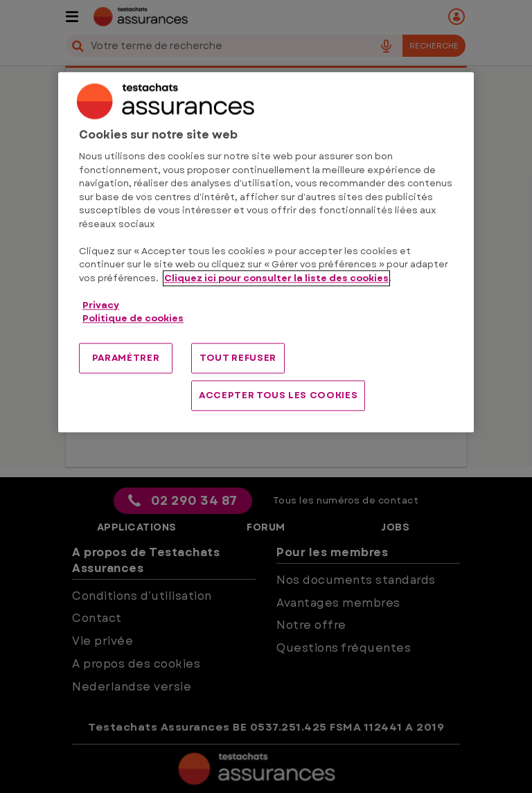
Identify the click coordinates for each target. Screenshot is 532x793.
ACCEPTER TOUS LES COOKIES (278, 395)
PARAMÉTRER (126, 358)
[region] (266, 252)
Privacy (101, 305)
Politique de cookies (133, 319)
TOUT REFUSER (238, 358)
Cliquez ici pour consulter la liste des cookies (276, 278)
